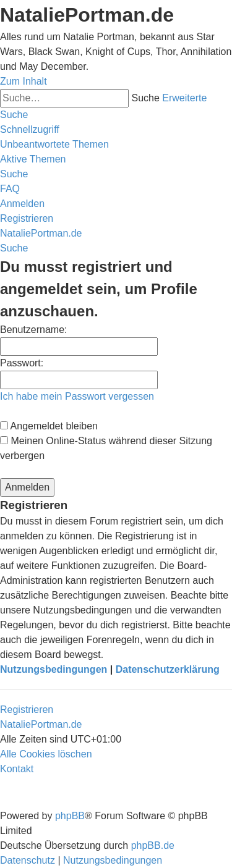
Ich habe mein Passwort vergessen (77, 396)
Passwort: (22, 363)
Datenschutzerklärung (168, 669)
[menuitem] (54, 144)
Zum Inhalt (24, 81)
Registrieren (27, 710)
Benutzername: (34, 330)
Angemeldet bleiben (49, 426)
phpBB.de (153, 845)
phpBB (70, 816)
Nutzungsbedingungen (54, 669)
